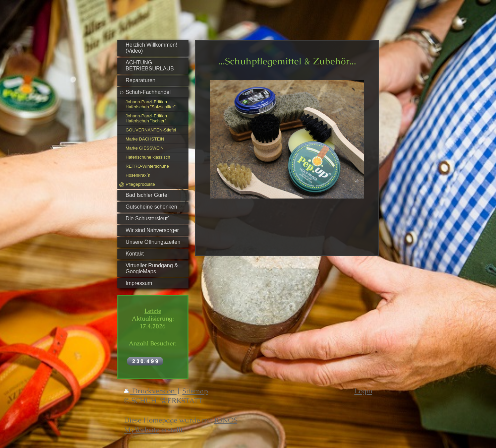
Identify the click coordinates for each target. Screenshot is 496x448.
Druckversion (150, 391)
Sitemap (195, 391)
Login (363, 391)
